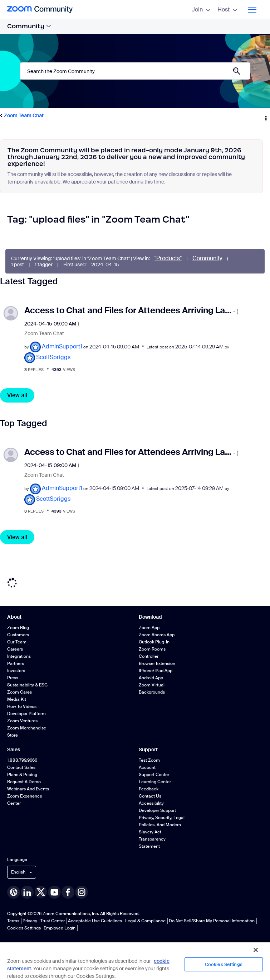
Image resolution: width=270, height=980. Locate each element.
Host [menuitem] (227, 9)
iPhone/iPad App (156, 671)
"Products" (168, 258)
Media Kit (17, 699)
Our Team (17, 642)
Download (150, 617)
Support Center (154, 775)
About (14, 617)
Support (148, 750)
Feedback (149, 789)
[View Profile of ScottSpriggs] (53, 357)
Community (29, 26)
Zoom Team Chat (24, 115)
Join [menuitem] (201, 9)
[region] (135, 961)
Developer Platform (26, 714)
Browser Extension (157, 663)
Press (13, 678)
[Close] (256, 950)
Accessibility (151, 803)
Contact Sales (21, 767)
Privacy (30, 921)
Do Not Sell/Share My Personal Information (212, 921)
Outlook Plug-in (154, 642)
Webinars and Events (28, 789)
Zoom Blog (18, 628)
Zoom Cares (19, 692)
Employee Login (60, 928)
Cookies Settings (24, 928)
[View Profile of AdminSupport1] (62, 346)
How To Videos (22, 707)
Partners (16, 663)
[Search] (135, 71)
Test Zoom (149, 760)
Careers (15, 649)
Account (147, 767)
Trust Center (53, 921)
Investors (16, 671)
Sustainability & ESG (27, 685)
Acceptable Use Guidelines (95, 921)
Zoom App (149, 628)
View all (17, 395)
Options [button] (265, 116)
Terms (13, 921)
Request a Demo (24, 782)
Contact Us (150, 796)
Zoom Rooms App (157, 635)
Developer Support (157, 810)
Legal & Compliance (145, 921)
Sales (14, 750)
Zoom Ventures (22, 721)
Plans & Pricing (22, 775)
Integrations (19, 656)
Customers (18, 635)
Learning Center (155, 782)
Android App (151, 678)
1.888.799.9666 (22, 760)
